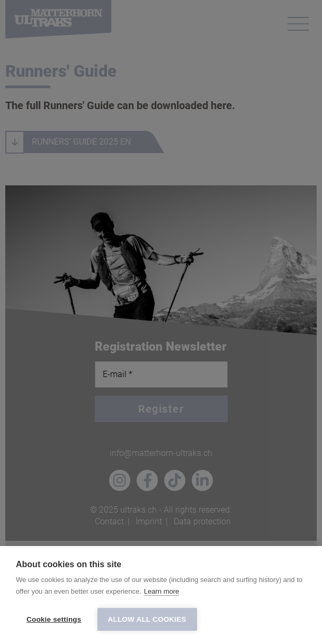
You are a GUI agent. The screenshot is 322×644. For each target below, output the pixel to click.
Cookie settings (54, 619)
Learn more (162, 591)
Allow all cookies (147, 619)
